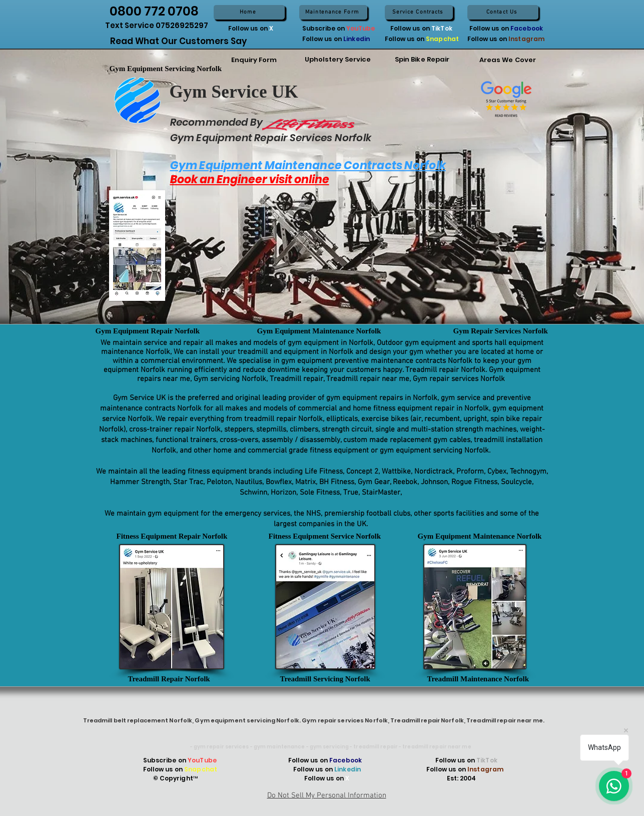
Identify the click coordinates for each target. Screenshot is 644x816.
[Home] (249, 12)
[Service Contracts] (419, 12)
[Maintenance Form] (333, 12)
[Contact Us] (503, 12)
